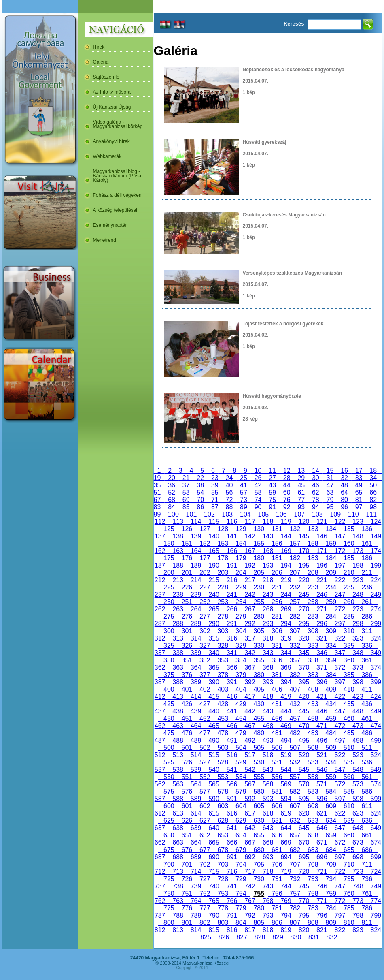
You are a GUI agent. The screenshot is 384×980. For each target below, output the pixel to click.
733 (313, 879)
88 (229, 507)
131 (277, 529)
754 (241, 894)
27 (272, 478)
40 (229, 485)
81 (359, 500)
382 (295, 675)
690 (214, 857)
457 (295, 718)
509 (331, 748)
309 (331, 631)
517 (250, 755)
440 (214, 711)
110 (353, 514)
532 (295, 762)
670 (304, 842)
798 (358, 915)
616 (232, 813)
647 (340, 828)
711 (367, 864)
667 (250, 842)
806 (277, 923)
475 (169, 733)
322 (340, 638)
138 (178, 536)
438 (178, 711)
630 (259, 821)
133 (313, 529)
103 (227, 514)
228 (223, 587)
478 (223, 733)
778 (223, 908)
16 (344, 471)
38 (200, 485)
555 (259, 777)
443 (268, 711)
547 (340, 770)
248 (358, 595)
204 (241, 573)
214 (196, 580)
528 (223, 762)
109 (335, 514)
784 (331, 908)
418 (268, 697)
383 (313, 675)
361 (367, 660)
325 (169, 646)
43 (272, 485)
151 (187, 543)
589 (196, 799)
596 (322, 799)
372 (340, 667)
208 (313, 573)
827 (242, 937)
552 (205, 777)
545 (304, 770)
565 (214, 784)
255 (259, 602)
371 (322, 667)
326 (187, 646)
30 (316, 478)
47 (330, 485)
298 (358, 624)
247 (340, 595)
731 (277, 879)
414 (196, 697)
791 (232, 915)
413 (178, 697)
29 (301, 478)
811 (367, 923)
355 (259, 660)
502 (205, 748)
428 (223, 704)
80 (344, 500)
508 (313, 748)
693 (268, 857)
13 (301, 471)
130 (259, 529)
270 (304, 609)
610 (349, 806)
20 (172, 478)
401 (187, 689)
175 (169, 558)
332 (295, 646)
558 (313, 777)
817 (250, 930)
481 (277, 733)
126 (187, 529)
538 (178, 770)
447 (340, 711)
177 (205, 558)
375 (169, 675)
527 (205, 762)
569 (286, 784)
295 (304, 624)
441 (232, 711)
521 (322, 755)
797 (340, 915)
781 (277, 908)
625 (169, 821)
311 (367, 631)
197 (340, 565)
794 (286, 915)
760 (349, 894)
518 (268, 755)
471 (322, 726)
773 (358, 901)
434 (331, 704)
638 (178, 828)
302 (205, 631)
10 (258, 471)
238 (178, 595)
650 (169, 835)
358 (313, 660)
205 (259, 573)
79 (330, 500)
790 (214, 915)
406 (277, 689)
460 (349, 718)
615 (214, 813)
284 (331, 616)
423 (358, 697)
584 (331, 791)
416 (232, 697)
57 (244, 492)
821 (322, 930)
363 (178, 667)
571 (322, 784)
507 (295, 748)
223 (358, 580)
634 (331, 821)
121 (322, 522)
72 (229, 500)
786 (367, 908)
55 (215, 492)
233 (313, 587)
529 (241, 762)
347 (340, 653)
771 (322, 901)
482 (295, 733)
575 (169, 791)
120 (304, 522)
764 (196, 901)
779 (241, 908)
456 (277, 718)
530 (259, 762)
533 (313, 762)
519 (286, 755)
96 (344, 507)
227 (205, 587)
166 (232, 551)
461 (367, 718)
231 (277, 587)
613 (178, 813)
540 (214, 770)
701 (187, 864)
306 (277, 631)
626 (187, 821)
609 (331, 806)
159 (331, 543)
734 (331, 879)
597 (340, 799)
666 (232, 842)
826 (224, 937)
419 (286, 697)
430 (259, 704)
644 (286, 828)
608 (313, 806)
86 (200, 507)
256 (277, 602)
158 (313, 543)
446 (322, 711)
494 (286, 740)
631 (277, 821)
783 (313, 908)
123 (358, 522)
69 (186, 500)
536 (367, 762)
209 (331, 573)
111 (371, 514)
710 (349, 864)
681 (277, 850)
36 (172, 485)
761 (367, 894)
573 (358, 784)
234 (331, 587)
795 (304, 915)
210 (349, 573)
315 (214, 638)
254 (241, 602)
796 (322, 915)
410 (349, 689)
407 (295, 689)
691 (232, 857)
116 (232, 522)
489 (196, 740)
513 (178, 755)
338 (178, 653)
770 (304, 901)
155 (259, 543)
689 (196, 857)
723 (358, 872)
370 (304, 667)
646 (322, 828)
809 (331, 923)
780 (259, 908)
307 (295, 631)
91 (272, 507)
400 (169, 689)
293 (268, 624)
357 (295, 660)
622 (340, 813)
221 (322, 580)
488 (178, 740)
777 (205, 908)
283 (313, 616)
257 (295, 602)
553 (223, 777)
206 (277, 573)
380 (259, 675)
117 (250, 522)
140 (214, 536)
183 (313, 558)
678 (223, 850)
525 (169, 762)
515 (214, 755)
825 (206, 937)
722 (340, 872)
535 (349, 762)
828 (260, 937)
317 (250, 638)
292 (250, 624)
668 (268, 842)
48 (344, 485)
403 (223, 689)
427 (205, 704)
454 (241, 718)
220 (304, 580)
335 (349, 646)
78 (316, 500)
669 (286, 842)
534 (331, 762)
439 (196, 711)
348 (358, 653)
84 (172, 507)
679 (241, 850)
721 (322, 872)
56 (229, 492)
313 (178, 638)
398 (358, 682)
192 (250, 565)
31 (330, 478)
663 (178, 842)
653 (223, 835)
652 (205, 835)
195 (304, 565)
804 (241, 923)
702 (205, 864)
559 (331, 777)
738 (178, 886)
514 (196, 755)
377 (205, 675)
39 (215, 485)
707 (295, 864)
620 (304, 813)
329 (241, 646)
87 (215, 507)
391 (232, 682)
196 (322, 565)
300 (169, 631)
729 (241, 879)
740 (214, 886)
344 (286, 653)
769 (286, 901)
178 (223, 558)
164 (196, 551)
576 (187, 791)
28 (287, 478)
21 (186, 478)
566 (232, 784)
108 (317, 514)
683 (313, 850)
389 (196, 682)
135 (349, 529)
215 (214, 580)
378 (223, 675)
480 (259, 733)
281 (277, 616)
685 (349, 850)
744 (286, 886)
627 (205, 821)
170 (304, 551)
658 (313, 835)
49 (359, 485)
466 (232, 726)
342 (250, 653)
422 (340, 697)
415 (214, 697)
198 (358, 565)
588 (178, 799)
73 (244, 500)
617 (250, 813)
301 (187, 631)
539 (196, 770)
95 (330, 507)
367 (250, 667)
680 (259, 850)
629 (241, 821)
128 (223, 529)
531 (277, 762)
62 (316, 492)
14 (316, 471)
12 (287, 471)
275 (169, 616)
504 (241, 748)
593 (268, 799)
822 (340, 930)
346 (322, 653)
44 (287, 485)
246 (322, 595)
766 (232, 901)
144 (286, 536)
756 (277, 894)
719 (286, 872)
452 (205, 718)
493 (268, 740)
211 (367, 573)
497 (340, 740)
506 (277, 748)
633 (313, 821)
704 (241, 864)
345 (304, 653)
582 (295, 791)
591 (232, 799)
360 (349, 660)
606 (277, 806)
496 (322, 740)
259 (331, 602)
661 (367, 835)
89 (244, 507)
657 (295, 835)
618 (268, 813)
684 (331, 850)
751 (187, 894)
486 (367, 733)
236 (367, 587)
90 (258, 507)
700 (169, 864)
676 (187, 850)
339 (196, 653)
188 (178, 565)
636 (367, 821)
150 (169, 543)
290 (214, 624)
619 (286, 813)
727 (205, 879)
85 (186, 507)
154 (241, 543)
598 (358, 799)
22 (200, 478)
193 (268, 565)
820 (304, 930)
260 (349, 602)
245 (304, 595)
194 (286, 565)
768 (268, 901)
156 (277, 543)
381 (277, 675)
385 (349, 675)
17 (359, 471)
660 (349, 835)
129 (241, 529)
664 (196, 842)
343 (268, 653)
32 (344, 478)
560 (349, 777)
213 (178, 580)
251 (187, 602)
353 (223, 660)
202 (205, 573)
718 (268, 872)
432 (295, 704)
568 (268, 784)
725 (169, 879)
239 (196, 595)
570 (304, 784)
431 (277, 704)
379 (241, 675)
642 (250, 828)
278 (223, 616)
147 (340, 536)
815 (214, 930)
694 (286, 857)
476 (187, 733)
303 (223, 631)
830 (296, 937)
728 (223, 879)
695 (304, 857)
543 (268, 770)
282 (295, 616)
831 (314, 937)
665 (214, 842)
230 (259, 587)
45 (301, 485)
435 (349, 704)
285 (349, 616)
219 (286, 580)
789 (196, 915)
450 (169, 718)
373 (358, 667)
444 (286, 711)
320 (304, 638)
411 (367, 689)
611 (367, 806)
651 (187, 835)
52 (172, 492)
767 (250, 901)
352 (205, 660)
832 (332, 937)
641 (232, 828)
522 (340, 755)
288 (178, 624)
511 (367, 748)
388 (178, 682)
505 (259, 748)
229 (241, 587)
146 (322, 536)
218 (268, 580)
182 (295, 558)
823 (358, 930)
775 (169, 908)
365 (214, 667)
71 (215, 500)
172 (340, 551)
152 (205, 543)
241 (232, 595)
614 (196, 813)
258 (313, 602)
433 (313, 704)
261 (367, 602)
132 (295, 529)
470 (304, 726)
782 (295, 908)
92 (287, 507)
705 (259, 864)
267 (250, 609)
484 (331, 733)
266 (232, 609)
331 (277, 646)
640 (214, 828)
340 (214, 653)
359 (331, 660)
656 (277, 835)
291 (232, 624)
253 (223, 602)
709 (331, 864)
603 (223, 806)
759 (331, 894)
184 (331, 558)
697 (340, 857)
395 (304, 682)
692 (250, 857)
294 (286, 624)
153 (223, 543)
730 (259, 879)
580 (259, 791)
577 (205, 791)
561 (367, 777)
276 (187, 616)
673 (358, 842)
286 (367, 616)
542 (250, 770)
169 (286, 551)
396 (322, 682)
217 (250, 580)
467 (250, 726)
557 (295, 777)
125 (169, 529)
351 (187, 660)
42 (258, 485)
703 (223, 864)
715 (214, 872)
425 (169, 704)
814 (196, 930)
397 (340, 682)
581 (277, 791)
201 (187, 573)
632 (295, 821)
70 (200, 500)
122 (340, 522)
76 (287, 500)
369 (286, 667)
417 (250, 697)
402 (205, 689)
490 (214, 740)
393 (268, 682)
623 (358, 813)
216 (232, 580)
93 (301, 507)
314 (196, 638)
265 (214, 609)
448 (358, 711)
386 (367, 675)
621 (322, 813)
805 (259, 923)
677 (205, 850)
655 (259, 835)
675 (169, 850)
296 (322, 624)
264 (196, 609)
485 (349, 733)
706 (277, 864)
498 (358, 740)
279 (241, 616)
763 (178, 901)
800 (169, 923)
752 (205, 894)
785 (349, 908)
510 (349, 748)
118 (268, 522)
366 (232, 667)
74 (258, 500)
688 (178, 857)
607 (295, 806)
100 (173, 514)
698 (358, 857)
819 (286, 930)
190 (214, 565)
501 (187, 748)
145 (304, 536)
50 (373, 485)
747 (340, 886)
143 (268, 536)
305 (259, 631)
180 (259, 558)
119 (286, 522)
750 (169, 894)
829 (278, 937)
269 (286, 609)
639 (196, 828)
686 (367, 850)
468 (268, 726)
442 (250, 711)
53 (186, 492)
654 (241, 835)
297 (340, 624)
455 (259, 718)
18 (373, 471)
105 (263, 514)
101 (191, 514)
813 (178, 930)
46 (316, 485)
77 (301, 500)
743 (268, 886)
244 (286, 595)
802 (205, 923)
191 (232, 565)
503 (223, 748)
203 (223, 573)
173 (358, 551)
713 (178, 872)
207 (295, 573)
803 (223, 923)
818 (268, 930)
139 (196, 536)
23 (215, 478)
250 (169, 602)
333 (313, 646)
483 (313, 733)
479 (241, 733)
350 (169, 660)
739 (196, 886)
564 (196, 784)
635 (349, 821)
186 (367, 558)
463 (178, 726)
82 (373, 500)
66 (373, 492)
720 (304, 872)
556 (277, 777)
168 (268, 551)
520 (304, 755)
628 (223, 821)
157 (295, 543)
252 (205, 602)
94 (316, 507)
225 (169, 587)
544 (286, 770)
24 (229, 478)
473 (358, 726)
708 (313, 864)
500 (169, 748)
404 (241, 689)
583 (313, 791)
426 (187, 704)
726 (187, 879)
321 (322, 638)
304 (241, 631)
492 (250, 740)
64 (344, 492)
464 (196, 726)
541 (232, 770)
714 (196, 872)
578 (223, 791)
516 (232, 755)
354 (241, 660)
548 (358, 770)
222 (340, 580)
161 (367, 543)
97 (359, 507)
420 (304, 697)
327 (205, 646)
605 (259, 806)
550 (169, 777)
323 (358, 638)
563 (178, 784)
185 (349, 558)
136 (367, 529)
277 (205, 616)
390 (214, 682)
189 (196, 565)
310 (349, 631)
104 (245, 514)
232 (295, 587)
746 (322, 886)
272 (340, 609)
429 (241, 704)
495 (304, 740)
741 (232, 886)
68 (172, 500)
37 (186, 485)
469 (286, 726)
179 (241, 558)
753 (223, 894)
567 (250, 784)
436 (367, 704)
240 (214, 595)
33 (359, 478)
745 (304, 886)
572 (340, 784)
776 (187, 908)
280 (259, 616)
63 (330, 492)
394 (286, 682)
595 (304, 799)
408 (313, 689)
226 (187, 587)
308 (313, 631)
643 (268, 828)
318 (268, 638)
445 (304, 711)
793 (268, 915)
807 (295, 923)
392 (250, 682)
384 (331, 675)
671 (322, 842)
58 (258, 492)
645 (304, 828)
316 (232, 638)
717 (250, 872)
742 (250, 886)
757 (295, 894)
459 (331, 718)
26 (258, 478)
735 (349, 879)
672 (340, 842)
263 (178, 609)
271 (322, 609)
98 (373, 507)
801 (187, 923)
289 (196, 624)
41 (244, 485)
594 (286, 799)
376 (187, 675)
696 (322, 857)
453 (223, 718)
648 (358, 828)
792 (250, 915)
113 (178, 522)
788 (178, 915)
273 (358, 609)
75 (272, 500)
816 (232, 930)
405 (259, 689)
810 (349, 923)
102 (209, 514)
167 (250, 551)
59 (272, 492)
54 (200, 492)
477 (205, 733)
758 (313, 894)
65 (359, 492)
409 (331, 689)
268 (268, 609)
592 (250, 799)
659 (331, 835)
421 (322, 697)
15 (330, 471)
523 (358, 755)
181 (277, 558)
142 (250, 536)
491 (232, 740)
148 (358, 536)
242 (250, 595)
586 (367, 791)
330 (259, 646)
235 (349, 587)
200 (169, 573)
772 (340, 901)
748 (358, 886)
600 (169, 806)
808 (313, 923)
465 (214, 726)
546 (322, 770)
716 (232, 872)
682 (295, 850)
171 (322, 551)
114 (196, 522)
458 (313, 718)
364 (196, 667)
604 (241, 806)
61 (301, 492)
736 (367, 879)
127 (205, 529)
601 (187, 806)
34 (373, 478)
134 (331, 529)
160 (349, 543)
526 (187, 762)
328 (223, 646)
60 (287, 492)
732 (295, 879)
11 (272, 471)
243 (268, 595)
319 (286, 638)
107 (299, 514)
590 (214, 799)
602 (205, 806)
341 (232, 653)
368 (268, 667)
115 (214, 522)
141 (232, 536)
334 (331, 646)
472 (340, 726)
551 (187, 777)
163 (178, 551)
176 (187, 558)
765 (214, 901)
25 (244, 478)
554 (241, 777)
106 (281, 514)
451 (187, 718)
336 (367, 646)
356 (277, 660)
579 (241, 791)
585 (349, 791)
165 (214, 551)
